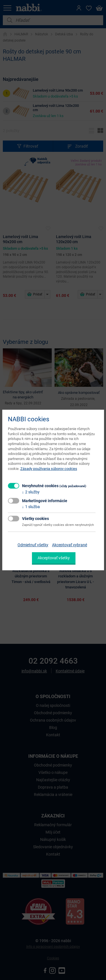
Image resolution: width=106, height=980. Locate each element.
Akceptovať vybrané (70, 545)
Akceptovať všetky (54, 558)
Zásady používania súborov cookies (49, 469)
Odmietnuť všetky (33, 545)
